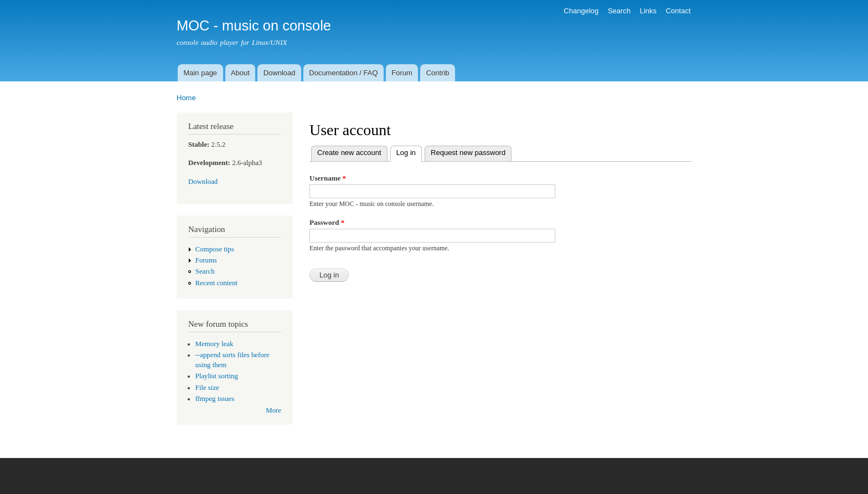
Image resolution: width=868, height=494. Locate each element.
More (273, 410)
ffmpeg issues (215, 399)
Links (648, 11)
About (240, 73)
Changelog (581, 11)
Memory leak (215, 344)
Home (186, 98)
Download (280, 73)
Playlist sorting (217, 376)
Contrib (438, 73)
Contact (678, 11)
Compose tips (215, 249)
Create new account (349, 153)
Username (328, 178)
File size (207, 388)
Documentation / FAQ (343, 73)
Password (327, 222)
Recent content (216, 283)
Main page (200, 73)
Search (619, 11)
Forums (206, 260)
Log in (409, 151)
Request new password (468, 153)
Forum (402, 73)
